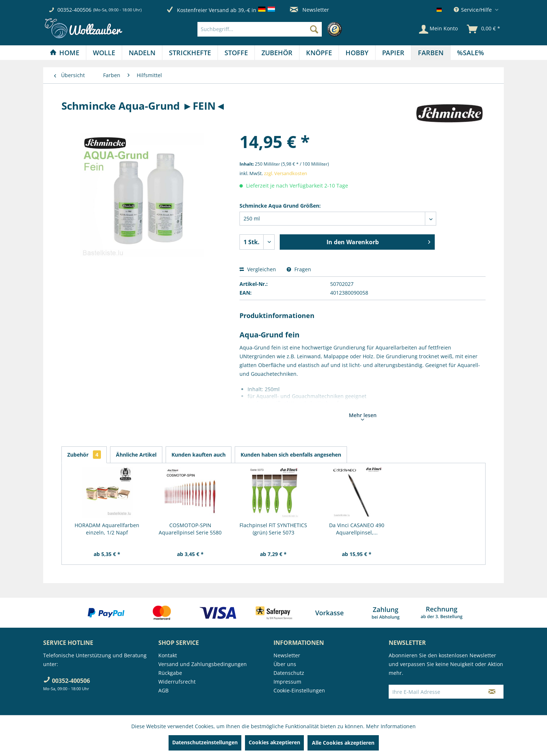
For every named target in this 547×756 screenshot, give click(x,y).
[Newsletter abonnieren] (492, 692)
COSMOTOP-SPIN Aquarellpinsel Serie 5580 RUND (190, 529)
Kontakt (168, 655)
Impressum (287, 682)
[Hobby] (357, 53)
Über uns (285, 664)
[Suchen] (314, 29)
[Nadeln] (142, 53)
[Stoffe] (236, 53)
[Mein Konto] (438, 29)
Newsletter (310, 10)
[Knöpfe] (319, 53)
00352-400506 (74, 10)
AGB (163, 690)
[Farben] (431, 53)
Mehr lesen (363, 416)
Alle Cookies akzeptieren (343, 743)
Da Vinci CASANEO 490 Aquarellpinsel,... (357, 529)
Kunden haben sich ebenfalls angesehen (291, 455)
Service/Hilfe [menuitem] (474, 10)
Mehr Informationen (391, 726)
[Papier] (393, 53)
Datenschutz (289, 673)
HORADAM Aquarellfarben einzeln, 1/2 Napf (107, 529)
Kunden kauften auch (199, 455)
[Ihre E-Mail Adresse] (435, 692)
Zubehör (84, 455)
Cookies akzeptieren (274, 742)
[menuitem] (271, 29)
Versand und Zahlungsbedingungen (203, 664)
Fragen (299, 269)
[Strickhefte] (190, 53)
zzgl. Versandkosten (286, 173)
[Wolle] (104, 53)
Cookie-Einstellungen (299, 690)
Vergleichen (258, 269)
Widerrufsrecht (177, 682)
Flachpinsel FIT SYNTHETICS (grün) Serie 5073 (273, 529)
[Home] (65, 53)
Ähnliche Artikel (136, 455)
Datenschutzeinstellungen (205, 742)
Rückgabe (170, 673)
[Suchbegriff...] (260, 29)
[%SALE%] (471, 53)
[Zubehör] (277, 53)
